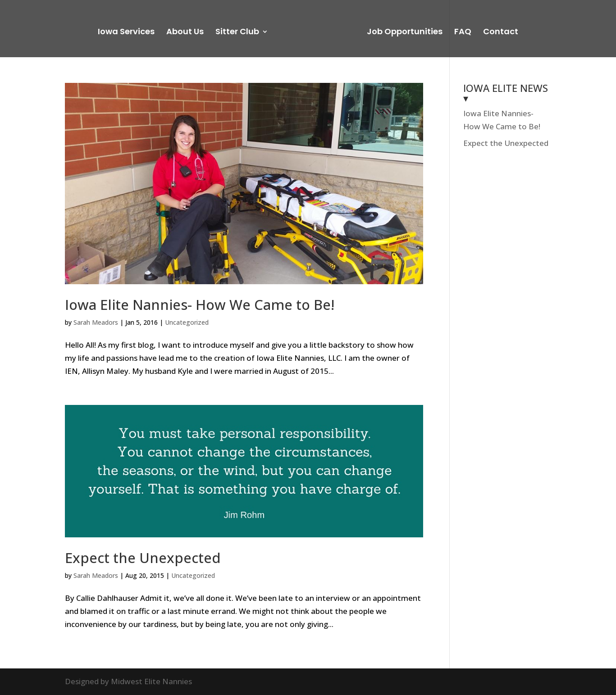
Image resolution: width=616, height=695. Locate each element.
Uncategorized (187, 322)
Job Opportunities (405, 33)
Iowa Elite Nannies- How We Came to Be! (200, 304)
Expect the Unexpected (143, 558)
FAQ (463, 33)
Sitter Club (237, 33)
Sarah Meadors (96, 322)
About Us (185, 33)
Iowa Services (126, 33)
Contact (501, 33)
